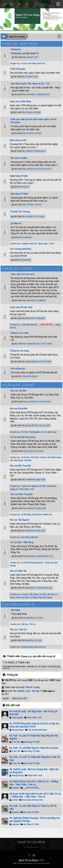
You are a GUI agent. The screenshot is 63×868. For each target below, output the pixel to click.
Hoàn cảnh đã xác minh (21, 307)
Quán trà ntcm (40, 647)
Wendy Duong (18, 775)
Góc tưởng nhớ (18, 369)
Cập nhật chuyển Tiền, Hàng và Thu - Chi (30, 84)
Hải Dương (18, 460)
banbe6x (15, 788)
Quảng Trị (14, 489)
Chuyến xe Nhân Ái (29, 244)
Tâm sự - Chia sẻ (18, 630)
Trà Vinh (43, 594)
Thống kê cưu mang (19, 351)
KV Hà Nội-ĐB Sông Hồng (23, 437)
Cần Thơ (51, 594)
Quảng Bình (51, 486)
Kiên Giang (47, 597)
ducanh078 (27, 237)
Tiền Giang (34, 594)
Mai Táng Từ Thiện (19, 194)
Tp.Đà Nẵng (26, 514)
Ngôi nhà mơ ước (18, 140)
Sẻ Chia (37, 112)
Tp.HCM (25, 563)
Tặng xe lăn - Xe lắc (46, 244)
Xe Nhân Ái (16, 224)
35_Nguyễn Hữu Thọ (34, 402)
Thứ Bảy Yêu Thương (20, 212)
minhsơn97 (31, 301)
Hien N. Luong (32, 687)
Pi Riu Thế (16, 742)
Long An (25, 594)
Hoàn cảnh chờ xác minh (22, 274)
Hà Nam (43, 457)
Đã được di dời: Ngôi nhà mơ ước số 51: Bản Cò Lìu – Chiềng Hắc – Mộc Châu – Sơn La (35, 795)
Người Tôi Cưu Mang (28, 860)
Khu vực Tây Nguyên (20, 520)
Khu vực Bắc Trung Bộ (20, 466)
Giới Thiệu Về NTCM (37, 63)
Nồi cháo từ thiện (19, 158)
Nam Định (51, 457)
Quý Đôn (47, 402)
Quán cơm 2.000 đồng (20, 102)
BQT (37, 57)
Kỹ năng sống (27, 647)
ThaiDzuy (29, 151)
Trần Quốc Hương (30, 376)
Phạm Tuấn (40, 480)
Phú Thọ (25, 432)
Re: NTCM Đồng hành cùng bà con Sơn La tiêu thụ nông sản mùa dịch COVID (34, 725)
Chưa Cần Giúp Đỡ (29, 325)
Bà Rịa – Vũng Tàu (45, 563)
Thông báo (16, 49)
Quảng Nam (37, 514)
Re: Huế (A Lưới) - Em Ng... (27, 691)
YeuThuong (39, 217)
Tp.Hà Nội (25, 457)
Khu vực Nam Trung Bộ (22, 494)
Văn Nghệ (15, 610)
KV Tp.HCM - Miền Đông (22, 542)
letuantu (30, 57)
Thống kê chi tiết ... (20, 699)
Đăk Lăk (34, 537)
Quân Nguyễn (17, 717)
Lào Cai (44, 432)
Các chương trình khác (21, 249)
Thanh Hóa (26, 486)
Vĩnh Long (20, 597)
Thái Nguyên (34, 432)
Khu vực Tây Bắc (19, 391)
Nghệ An (35, 486)
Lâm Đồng (26, 537)
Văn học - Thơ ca (28, 624)
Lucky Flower (46, 344)
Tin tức (24, 63)
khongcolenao (18, 730)
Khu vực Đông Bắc (19, 409)
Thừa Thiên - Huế (26, 489)
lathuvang (31, 95)
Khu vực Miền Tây (18, 571)
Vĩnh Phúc (35, 457)
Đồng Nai (33, 563)
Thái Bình (28, 460)
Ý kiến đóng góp (18, 69)
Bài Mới (6, 699)
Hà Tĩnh (43, 486)
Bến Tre (28, 597)
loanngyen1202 (43, 95)
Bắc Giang (52, 432)
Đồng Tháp (37, 597)
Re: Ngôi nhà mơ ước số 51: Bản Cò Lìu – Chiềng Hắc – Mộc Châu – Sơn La (34, 783)
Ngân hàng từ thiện (19, 176)
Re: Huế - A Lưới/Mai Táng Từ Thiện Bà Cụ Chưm (34, 748)
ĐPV (36, 77)
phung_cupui (40, 151)
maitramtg (31, 618)
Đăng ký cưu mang (19, 333)
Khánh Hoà (47, 514)
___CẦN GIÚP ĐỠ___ (32, 788)
